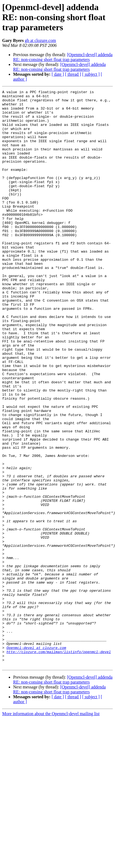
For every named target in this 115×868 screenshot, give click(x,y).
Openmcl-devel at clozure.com (36, 760)
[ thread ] (73, 74)
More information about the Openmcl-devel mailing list (51, 829)
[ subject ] (91, 74)
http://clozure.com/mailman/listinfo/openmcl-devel (59, 764)
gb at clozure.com (40, 40)
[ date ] (58, 74)
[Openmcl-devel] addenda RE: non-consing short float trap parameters (63, 57)
